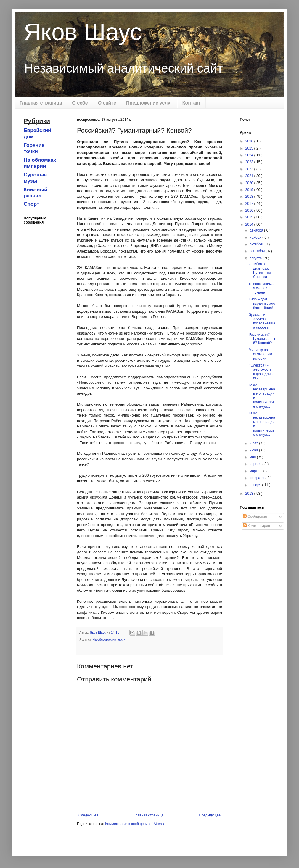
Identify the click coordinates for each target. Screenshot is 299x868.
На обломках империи (109, 639)
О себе (80, 103)
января (256, 485)
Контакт (192, 103)
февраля (257, 478)
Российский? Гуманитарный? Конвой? (262, 339)
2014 (250, 224)
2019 (250, 190)
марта (255, 471)
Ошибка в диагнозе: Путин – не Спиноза (260, 270)
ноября (256, 237)
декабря (257, 230)
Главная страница (41, 103)
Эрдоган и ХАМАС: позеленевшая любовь (262, 321)
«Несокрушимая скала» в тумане (261, 288)
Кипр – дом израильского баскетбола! (262, 304)
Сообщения (255, 517)
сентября (258, 251)
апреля (256, 464)
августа (256, 258)
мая (253, 457)
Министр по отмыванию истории (260, 354)
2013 (250, 494)
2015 (250, 217)
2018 (250, 197)
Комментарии (257, 526)
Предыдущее (210, 815)
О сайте (107, 103)
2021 (250, 176)
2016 (250, 210)
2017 (250, 204)
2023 (250, 162)
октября (257, 244)
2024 (250, 155)
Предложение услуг (149, 103)
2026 (250, 141)
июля (254, 443)
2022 (250, 169)
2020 (250, 183)
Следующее (88, 815)
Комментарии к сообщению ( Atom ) (135, 824)
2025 (250, 148)
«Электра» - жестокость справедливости (262, 372)
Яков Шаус (83, 32)
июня (254, 450)
